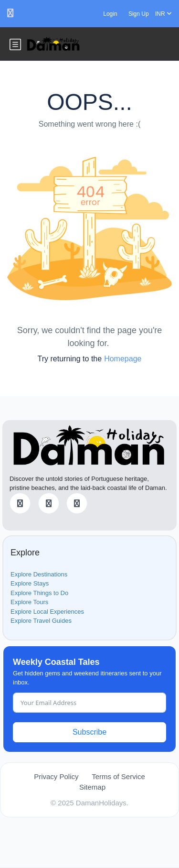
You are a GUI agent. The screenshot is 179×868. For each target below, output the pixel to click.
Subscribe (89, 732)
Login (110, 14)
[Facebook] (20, 503)
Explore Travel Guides (41, 621)
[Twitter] (49, 503)
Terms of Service (118, 776)
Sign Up (139, 14)
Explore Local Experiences (47, 612)
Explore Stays (30, 583)
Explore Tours (29, 602)
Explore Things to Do (39, 593)
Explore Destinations (39, 574)
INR (163, 14)
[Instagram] (77, 503)
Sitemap (92, 787)
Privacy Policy (56, 776)
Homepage (123, 359)
